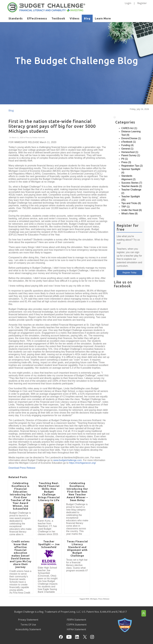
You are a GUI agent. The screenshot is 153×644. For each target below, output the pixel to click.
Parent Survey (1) (131, 155)
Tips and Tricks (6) (131, 203)
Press (28, 138)
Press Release (104, 599)
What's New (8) (129, 214)
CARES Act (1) (129, 128)
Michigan (94, 599)
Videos (75, 18)
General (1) (127, 149)
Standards (16, 18)
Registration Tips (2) (132, 166)
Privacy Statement (28, 620)
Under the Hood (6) (132, 210)
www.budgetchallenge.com (68, 460)
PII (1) (125, 159)
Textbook (58, 18)
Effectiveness (37, 18)
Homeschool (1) (130, 152)
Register (142, 3)
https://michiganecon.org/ (83, 463)
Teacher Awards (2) (132, 186)
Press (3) (126, 162)
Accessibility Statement (28, 629)
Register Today (129, 273)
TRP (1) (126, 207)
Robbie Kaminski (38, 138)
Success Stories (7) (132, 183)
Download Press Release (22, 468)
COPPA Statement (76, 625)
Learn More (103, 18)
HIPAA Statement (76, 629)
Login (128, 3)
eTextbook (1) (129, 142)
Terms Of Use (28, 625)
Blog (87, 18)
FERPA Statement (76, 620)
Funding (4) (127, 145)
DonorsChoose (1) (131, 138)
